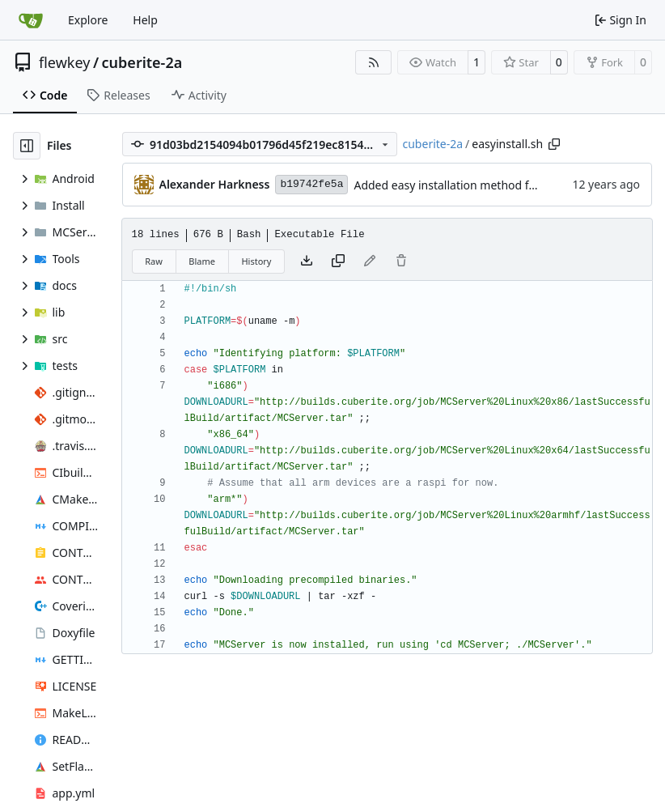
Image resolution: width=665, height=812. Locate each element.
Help (145, 20)
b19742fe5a (311, 184)
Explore (88, 20)
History (256, 261)
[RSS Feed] (374, 62)
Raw (154, 261)
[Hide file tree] (27, 146)
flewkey (64, 62)
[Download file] (307, 261)
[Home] (31, 20)
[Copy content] (338, 261)
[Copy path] (554, 144)
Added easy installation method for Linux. (464, 185)
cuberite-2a (142, 62)
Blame (202, 261)
